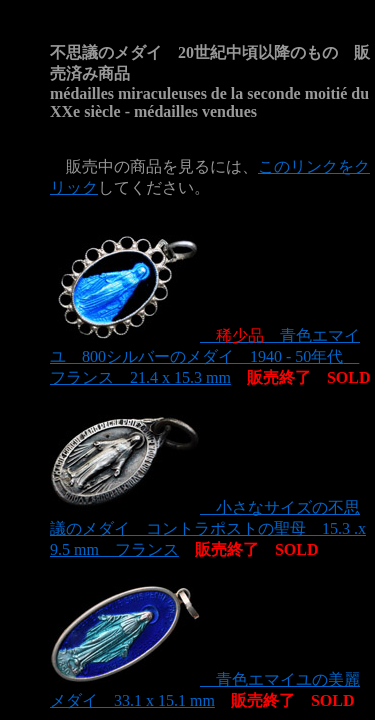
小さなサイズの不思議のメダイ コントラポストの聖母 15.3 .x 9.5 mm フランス (208, 528)
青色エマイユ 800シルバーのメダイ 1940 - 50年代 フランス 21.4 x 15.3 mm (205, 356)
